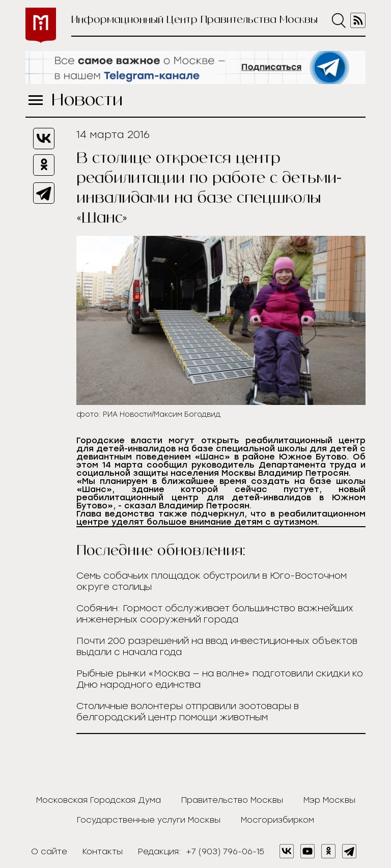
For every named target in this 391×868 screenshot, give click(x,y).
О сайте (49, 851)
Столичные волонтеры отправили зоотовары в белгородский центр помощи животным (188, 712)
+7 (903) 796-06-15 (225, 851)
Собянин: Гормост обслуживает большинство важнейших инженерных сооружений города (215, 614)
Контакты (103, 851)
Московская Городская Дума (99, 800)
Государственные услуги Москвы (149, 820)
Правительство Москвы (232, 800)
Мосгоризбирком (277, 820)
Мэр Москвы (329, 800)
